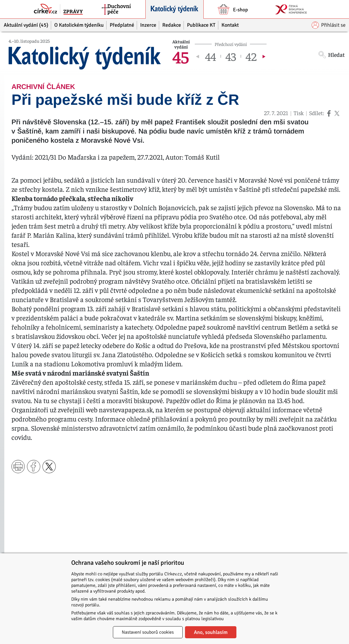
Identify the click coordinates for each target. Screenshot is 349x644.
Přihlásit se (329, 25)
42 (251, 56)
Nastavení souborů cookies (148, 632)
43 (231, 56)
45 (181, 56)
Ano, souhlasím (211, 632)
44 (211, 56)
